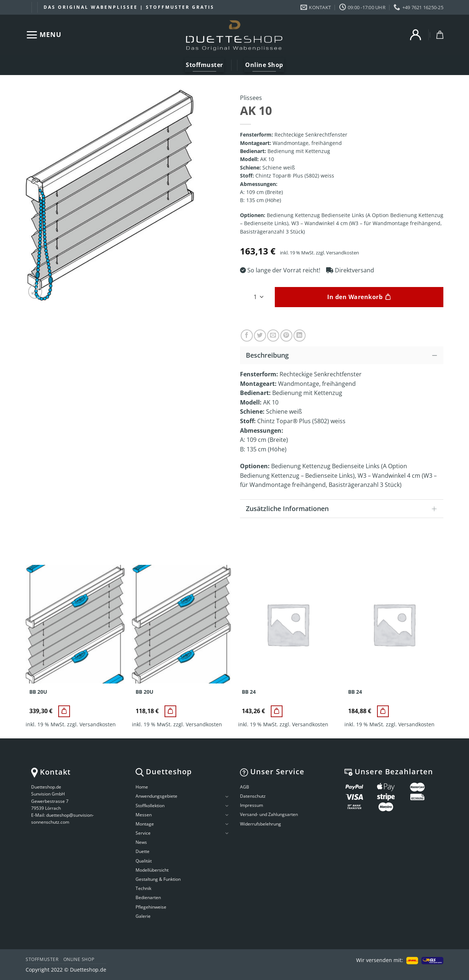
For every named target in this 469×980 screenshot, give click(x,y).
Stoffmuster (42, 959)
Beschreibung (344, 355)
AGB (245, 787)
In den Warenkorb (355, 297)
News (141, 842)
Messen (144, 815)
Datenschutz (253, 796)
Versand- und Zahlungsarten (269, 814)
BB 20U (38, 692)
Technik (143, 888)
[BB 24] (277, 711)
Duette (143, 851)
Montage (145, 824)
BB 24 (249, 692)
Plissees (251, 98)
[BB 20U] (64, 711)
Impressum (252, 805)
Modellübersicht (152, 870)
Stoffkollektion (150, 806)
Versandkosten (343, 253)
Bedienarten (148, 897)
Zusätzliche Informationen (344, 509)
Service (143, 833)
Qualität (144, 861)
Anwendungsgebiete (156, 796)
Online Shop (79, 959)
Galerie (143, 916)
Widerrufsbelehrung (261, 824)
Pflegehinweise (151, 907)
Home (142, 787)
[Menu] (44, 35)
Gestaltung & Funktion (158, 879)
